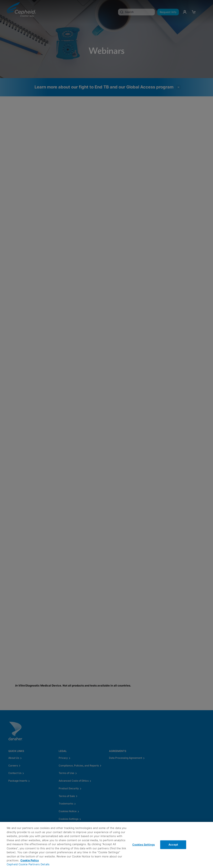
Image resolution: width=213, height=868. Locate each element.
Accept (173, 845)
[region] (106, 845)
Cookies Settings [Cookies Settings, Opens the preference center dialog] (144, 845)
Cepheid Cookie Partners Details (28, 864)
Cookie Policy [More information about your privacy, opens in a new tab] (30, 860)
